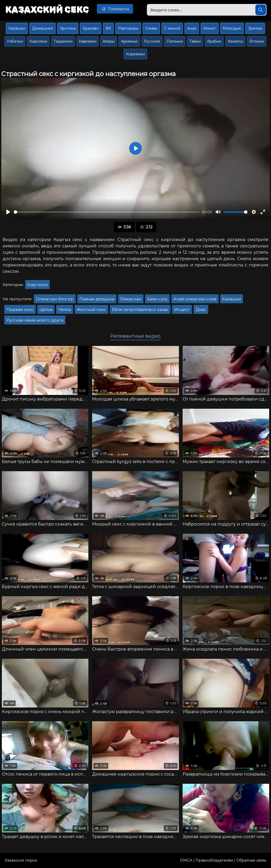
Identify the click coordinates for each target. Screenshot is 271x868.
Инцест (182, 310)
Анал (192, 28)
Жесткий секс (91, 310)
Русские (152, 41)
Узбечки (15, 41)
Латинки (175, 41)
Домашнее (42, 28)
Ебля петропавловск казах (140, 310)
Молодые (232, 28)
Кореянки (135, 54)
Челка (65, 310)
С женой (172, 28)
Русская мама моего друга (35, 320)
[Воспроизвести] (8, 212)
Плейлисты (115, 9)
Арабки (214, 41)
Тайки (195, 41)
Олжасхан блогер (55, 299)
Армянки (129, 41)
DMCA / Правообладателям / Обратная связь (223, 860)
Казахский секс (47, 9)
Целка (46, 310)
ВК (108, 28)
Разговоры (128, 28)
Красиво (91, 28)
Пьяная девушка (97, 299)
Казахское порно (21, 860)
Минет (210, 28)
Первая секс (20, 310)
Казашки (17, 28)
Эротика (68, 28)
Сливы (151, 28)
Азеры (109, 41)
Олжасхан (131, 299)
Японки (257, 41)
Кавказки (88, 41)
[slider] (107, 212)
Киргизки (38, 41)
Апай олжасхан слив (195, 299)
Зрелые (255, 28)
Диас (201, 310)
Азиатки (235, 41)
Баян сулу (157, 299)
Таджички (63, 41)
